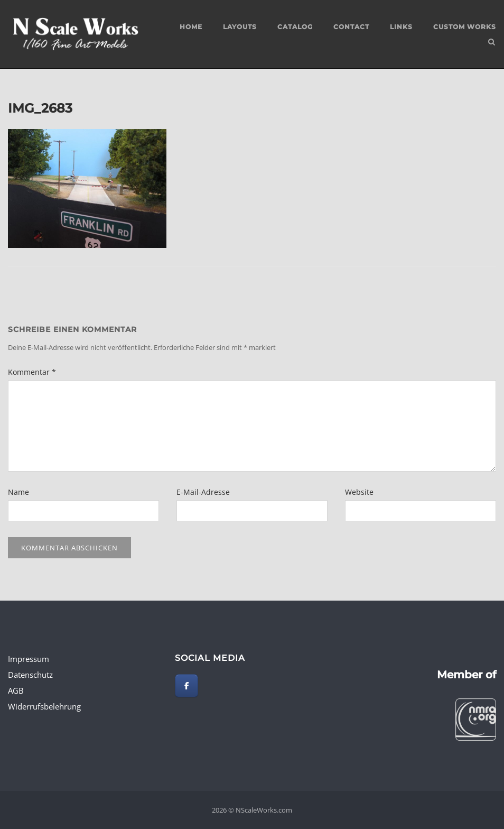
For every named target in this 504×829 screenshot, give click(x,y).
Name (18, 492)
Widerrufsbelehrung (44, 706)
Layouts (240, 27)
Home (191, 27)
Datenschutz (30, 675)
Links (401, 27)
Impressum (29, 659)
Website (359, 492)
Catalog (295, 27)
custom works (465, 27)
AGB (16, 690)
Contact (351, 27)
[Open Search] (492, 43)
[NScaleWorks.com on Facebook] (186, 686)
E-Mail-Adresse (203, 492)
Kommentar (32, 372)
